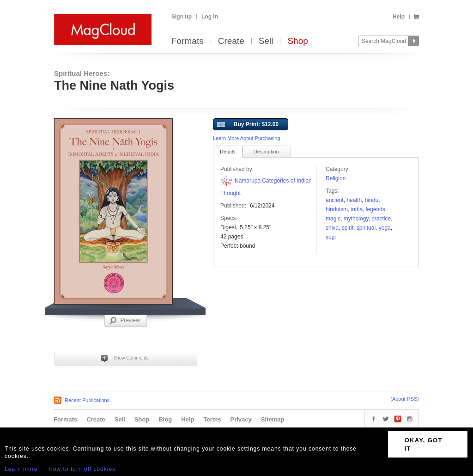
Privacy (241, 419)
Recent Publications (87, 400)
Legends (376, 209)
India (357, 209)
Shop (297, 41)
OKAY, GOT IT (424, 444)
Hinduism (337, 209)
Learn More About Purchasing (247, 138)
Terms (212, 419)
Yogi (331, 237)
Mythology (356, 219)
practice (381, 219)
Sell (266, 41)
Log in (210, 17)
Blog (165, 419)
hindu (372, 200)
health (354, 200)
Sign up (182, 17)
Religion (336, 178)
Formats (188, 41)
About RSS (405, 399)
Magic (333, 219)
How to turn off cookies (82, 469)
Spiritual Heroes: (82, 73)
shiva (332, 228)
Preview (125, 321)
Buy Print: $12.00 (248, 125)
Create (231, 41)
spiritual (366, 228)
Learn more (21, 469)
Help (399, 17)
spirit (348, 228)
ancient (335, 200)
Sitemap (273, 419)
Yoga (385, 228)
